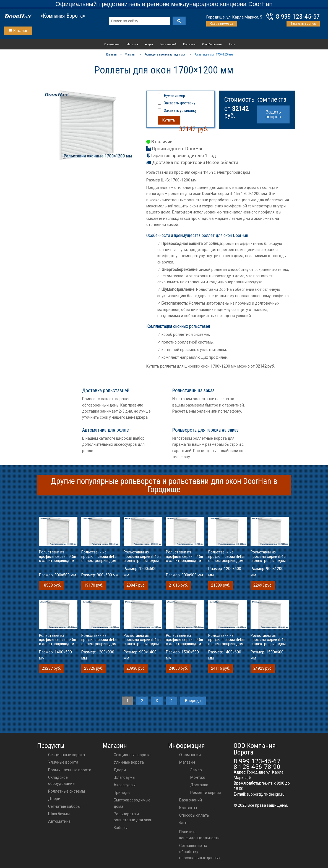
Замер (196, 770)
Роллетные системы (67, 791)
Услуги (149, 44)
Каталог (18, 31)
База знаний (168, 44)
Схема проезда (222, 24)
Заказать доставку (180, 103)
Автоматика (59, 821)
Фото (232, 44)
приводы (122, 793)
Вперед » (193, 701)
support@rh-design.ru (265, 794)
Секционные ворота (67, 755)
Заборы (121, 828)
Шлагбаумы (59, 814)
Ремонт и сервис (205, 793)
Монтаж (198, 777)
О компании (112, 44)
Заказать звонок (303, 24)
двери (120, 770)
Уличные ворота (63, 762)
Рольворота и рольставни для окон (133, 817)
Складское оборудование (61, 780)
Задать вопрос (273, 114)
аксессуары (125, 785)
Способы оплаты (212, 44)
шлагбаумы (124, 777)
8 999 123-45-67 (298, 17)
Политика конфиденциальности (199, 835)
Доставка (199, 785)
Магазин (132, 44)
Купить (169, 120)
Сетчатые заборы (64, 806)
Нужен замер (175, 96)
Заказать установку (180, 110)
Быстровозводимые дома (132, 803)
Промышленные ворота (70, 770)
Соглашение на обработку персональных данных (200, 852)
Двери (54, 799)
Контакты (189, 44)
